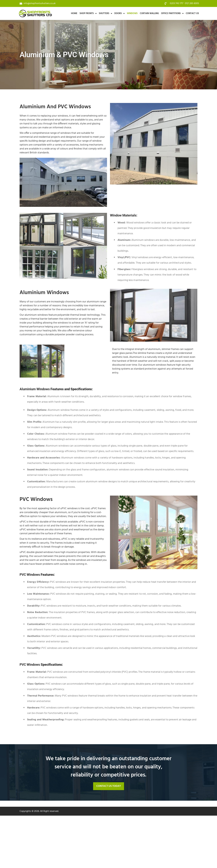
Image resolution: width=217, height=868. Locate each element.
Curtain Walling (149, 13)
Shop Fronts (88, 14)
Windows (132, 13)
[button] (109, 786)
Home (74, 13)
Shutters (105, 14)
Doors (120, 14)
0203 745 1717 (177, 3)
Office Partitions (172, 14)
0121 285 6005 (192, 3)
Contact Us (192, 13)
